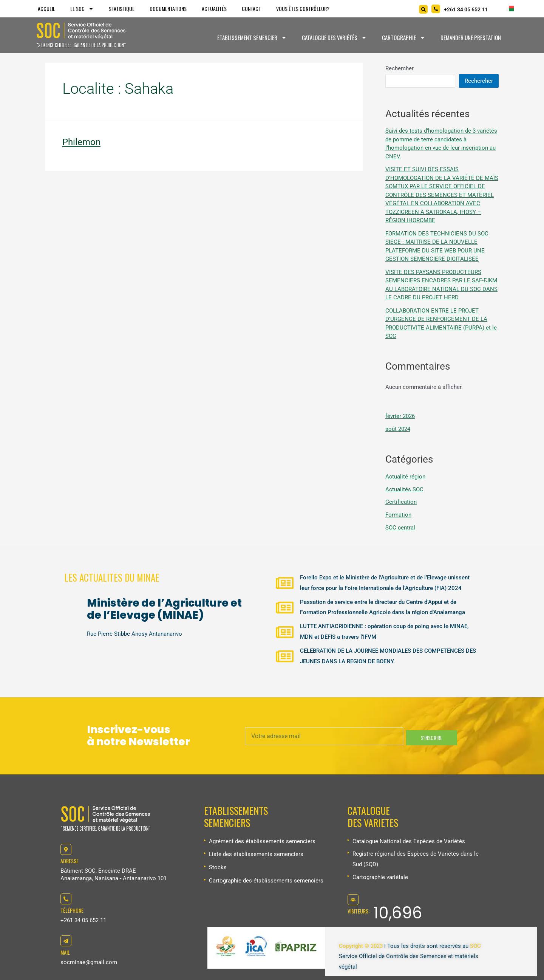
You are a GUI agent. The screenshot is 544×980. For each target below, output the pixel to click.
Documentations (168, 9)
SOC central (400, 528)
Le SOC (82, 9)
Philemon (81, 142)
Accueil (46, 9)
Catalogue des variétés (334, 38)
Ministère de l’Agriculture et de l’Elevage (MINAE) (164, 609)
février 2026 (400, 416)
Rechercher (399, 68)
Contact (251, 9)
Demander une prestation (471, 37)
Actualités (214, 9)
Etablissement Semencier (252, 38)
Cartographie (404, 38)
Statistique (122, 9)
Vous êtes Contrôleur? (303, 9)
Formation (398, 515)
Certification (401, 502)
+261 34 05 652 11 (83, 920)
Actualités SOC (404, 489)
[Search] (423, 9)
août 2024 (398, 429)
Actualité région (405, 477)
